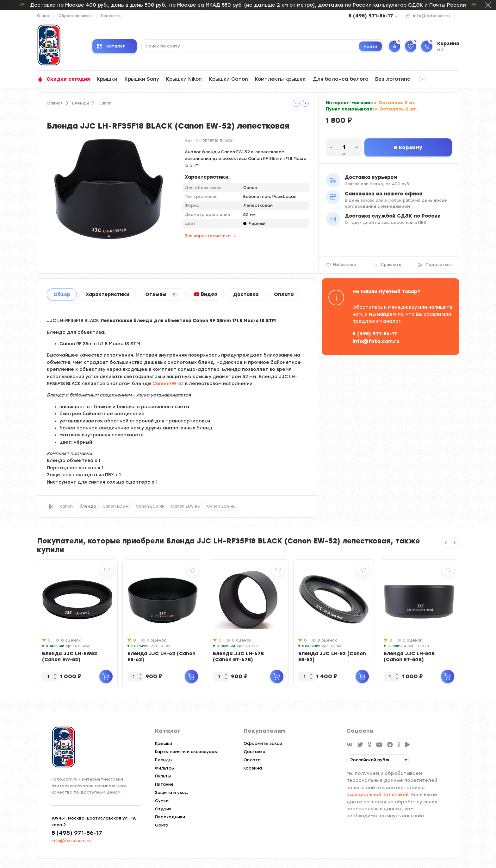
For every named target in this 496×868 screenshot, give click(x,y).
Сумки (162, 801)
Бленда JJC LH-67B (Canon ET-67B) (238, 657)
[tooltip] (296, 103)
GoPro (162, 825)
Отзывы (162, 295)
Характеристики (108, 295)
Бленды (81, 103)
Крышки (107, 79)
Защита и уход (172, 792)
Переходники (170, 817)
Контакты (111, 16)
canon (66, 506)
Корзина (253, 768)
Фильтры (165, 768)
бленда (88, 506)
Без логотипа (393, 79)
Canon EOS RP (150, 506)
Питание (164, 784)
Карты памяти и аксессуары (186, 752)
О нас (43, 16)
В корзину (408, 147)
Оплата (284, 295)
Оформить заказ (263, 743)
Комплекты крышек (280, 79)
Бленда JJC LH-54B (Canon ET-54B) (409, 657)
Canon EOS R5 (186, 506)
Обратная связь (75, 16)
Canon (105, 103)
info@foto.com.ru (431, 16)
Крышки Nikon (184, 79)
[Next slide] (455, 543)
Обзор (62, 295)
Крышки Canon (229, 79)
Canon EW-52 (168, 384)
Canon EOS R (116, 506)
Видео (206, 294)
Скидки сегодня (68, 79)
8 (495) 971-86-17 (371, 16)
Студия (163, 809)
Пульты (163, 776)
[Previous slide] (446, 543)
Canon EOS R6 (221, 506)
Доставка (246, 295)
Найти (370, 46)
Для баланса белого (341, 79)
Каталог (111, 46)
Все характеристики (208, 236)
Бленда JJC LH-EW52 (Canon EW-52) (70, 657)
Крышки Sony (142, 79)
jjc (51, 506)
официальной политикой (378, 795)
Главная (55, 103)
